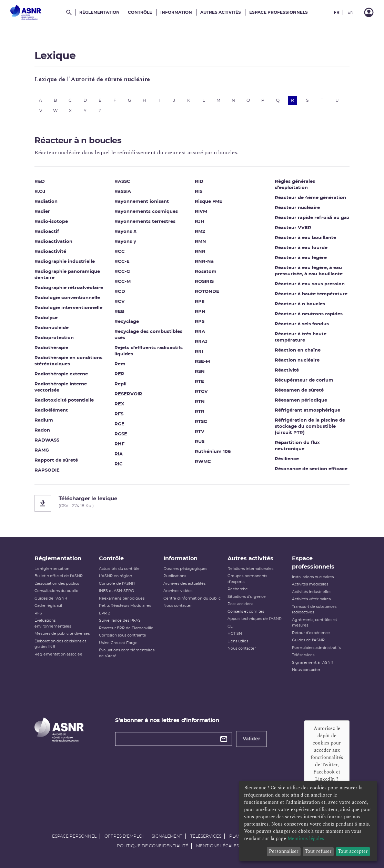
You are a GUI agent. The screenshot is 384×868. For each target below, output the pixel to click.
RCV (120, 302)
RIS (199, 192)
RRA (200, 332)
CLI (230, 626)
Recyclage (127, 322)
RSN (200, 372)
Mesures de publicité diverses (62, 634)
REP (120, 374)
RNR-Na (204, 262)
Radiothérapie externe (61, 374)
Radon (42, 430)
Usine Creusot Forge (118, 643)
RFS (119, 414)
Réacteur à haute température (311, 294)
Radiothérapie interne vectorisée (61, 387)
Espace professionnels (279, 12)
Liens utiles (238, 641)
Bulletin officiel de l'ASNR (59, 576)
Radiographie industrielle (65, 262)
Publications (175, 576)
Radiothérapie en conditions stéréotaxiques (68, 361)
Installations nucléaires (313, 577)
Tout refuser (318, 851)
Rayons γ (125, 242)
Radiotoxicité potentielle (64, 400)
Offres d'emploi (124, 836)
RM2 (200, 232)
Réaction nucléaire (297, 360)
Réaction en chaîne (298, 350)
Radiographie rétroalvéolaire (69, 288)
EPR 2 (104, 613)
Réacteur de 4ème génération (311, 198)
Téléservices (303, 655)
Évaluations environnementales (53, 623)
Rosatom (206, 272)
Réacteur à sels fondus (302, 324)
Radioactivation (53, 242)
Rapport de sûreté (56, 460)
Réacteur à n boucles (300, 304)
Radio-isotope (51, 222)
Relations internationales (250, 569)
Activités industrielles (312, 592)
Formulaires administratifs (316, 648)
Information (176, 12)
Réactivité (287, 370)
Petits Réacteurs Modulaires (125, 606)
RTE (199, 382)
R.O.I (40, 192)
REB (120, 312)
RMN (200, 242)
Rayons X (126, 232)
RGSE (121, 434)
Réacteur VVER (293, 228)
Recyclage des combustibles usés (149, 335)
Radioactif (47, 232)
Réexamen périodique (301, 400)
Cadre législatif (48, 606)
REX (120, 404)
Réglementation (99, 12)
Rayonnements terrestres (145, 222)
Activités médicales (310, 584)
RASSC (123, 182)
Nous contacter (178, 606)
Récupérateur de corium (304, 380)
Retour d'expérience (311, 633)
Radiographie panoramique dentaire (67, 275)
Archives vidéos (178, 591)
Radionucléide (52, 328)
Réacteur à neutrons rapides (309, 314)
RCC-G (123, 272)
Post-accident (240, 604)
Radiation (46, 202)
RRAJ (201, 342)
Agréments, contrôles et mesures (315, 623)
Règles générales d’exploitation (295, 185)
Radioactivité (50, 252)
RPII (200, 302)
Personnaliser (284, 851)
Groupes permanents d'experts (247, 579)
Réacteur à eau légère (301, 258)
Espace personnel (74, 836)
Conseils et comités (246, 611)
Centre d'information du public (192, 598)
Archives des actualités (184, 584)
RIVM (201, 212)
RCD (120, 292)
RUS (200, 442)
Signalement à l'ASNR (313, 663)
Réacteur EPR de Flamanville (126, 628)
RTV (200, 432)
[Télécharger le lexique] (192, 503)
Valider (252, 739)
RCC (120, 252)
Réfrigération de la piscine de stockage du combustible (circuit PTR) (310, 427)
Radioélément (51, 410)
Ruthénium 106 (213, 452)
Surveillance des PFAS (120, 620)
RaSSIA (123, 192)
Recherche (238, 589)
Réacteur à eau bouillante (306, 238)
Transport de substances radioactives (314, 610)
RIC (119, 464)
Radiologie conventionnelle (67, 298)
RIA (119, 454)
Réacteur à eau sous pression (310, 284)
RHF (120, 444)
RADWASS (47, 440)
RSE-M (202, 362)
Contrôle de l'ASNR (117, 584)
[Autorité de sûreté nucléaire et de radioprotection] (26, 12)
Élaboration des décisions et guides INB (60, 644)
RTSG (201, 422)
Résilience (287, 459)
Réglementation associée (58, 654)
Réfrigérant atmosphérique (308, 410)
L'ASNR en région (115, 576)
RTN (200, 402)
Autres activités (221, 12)
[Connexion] (369, 12)
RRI (199, 352)
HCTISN (235, 634)
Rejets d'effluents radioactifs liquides (149, 351)
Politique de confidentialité (153, 846)
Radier (42, 212)
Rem (120, 364)
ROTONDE (207, 292)
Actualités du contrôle (119, 569)
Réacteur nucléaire (298, 208)
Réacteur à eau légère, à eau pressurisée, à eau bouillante (309, 271)
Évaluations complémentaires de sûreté (127, 653)
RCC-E (122, 262)
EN (351, 12)
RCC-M (123, 282)
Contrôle (140, 12)
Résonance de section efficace (311, 469)
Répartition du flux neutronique (298, 446)
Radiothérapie (51, 348)
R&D (40, 182)
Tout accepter (353, 851)
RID (199, 182)
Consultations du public (56, 591)
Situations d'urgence (247, 597)
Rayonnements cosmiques (146, 212)
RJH (200, 222)
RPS (200, 322)
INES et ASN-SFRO (117, 591)
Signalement (167, 836)
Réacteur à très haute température (301, 337)
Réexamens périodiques (122, 598)
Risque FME (209, 202)
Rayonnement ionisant (142, 202)
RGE (120, 424)
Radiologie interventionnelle (68, 308)
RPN (200, 312)
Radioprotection (54, 338)
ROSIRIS (204, 282)
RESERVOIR (129, 394)
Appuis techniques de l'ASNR (255, 619)
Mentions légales (218, 846)
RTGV (201, 392)
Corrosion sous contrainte (123, 635)
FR (337, 12)
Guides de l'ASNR (51, 598)
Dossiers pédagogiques (185, 569)
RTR (200, 412)
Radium (44, 420)
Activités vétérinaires (311, 599)
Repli (121, 384)
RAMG (42, 450)
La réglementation (52, 569)
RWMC (203, 462)
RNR (200, 252)
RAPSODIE (47, 470)
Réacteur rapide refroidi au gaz (312, 218)
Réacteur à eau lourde (301, 248)
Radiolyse (46, 318)
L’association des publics (57, 584)
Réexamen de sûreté (300, 390)
